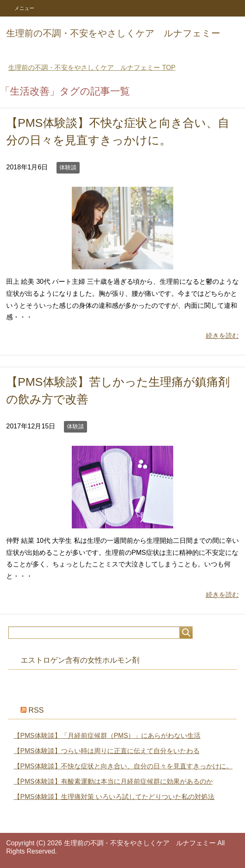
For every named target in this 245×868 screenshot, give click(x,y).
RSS (36, 710)
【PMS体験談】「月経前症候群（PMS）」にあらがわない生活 (107, 736)
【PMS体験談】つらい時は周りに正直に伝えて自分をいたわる (107, 751)
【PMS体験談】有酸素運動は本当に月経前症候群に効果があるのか (113, 781)
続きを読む (222, 336)
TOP (92, 68)
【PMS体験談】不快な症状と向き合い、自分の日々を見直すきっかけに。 (123, 766)
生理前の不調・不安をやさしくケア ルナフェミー (113, 33)
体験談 (68, 167)
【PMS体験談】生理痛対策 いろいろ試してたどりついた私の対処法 (114, 797)
